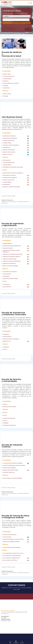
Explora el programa (16, 23)
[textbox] (16, 19)
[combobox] (16, 20)
